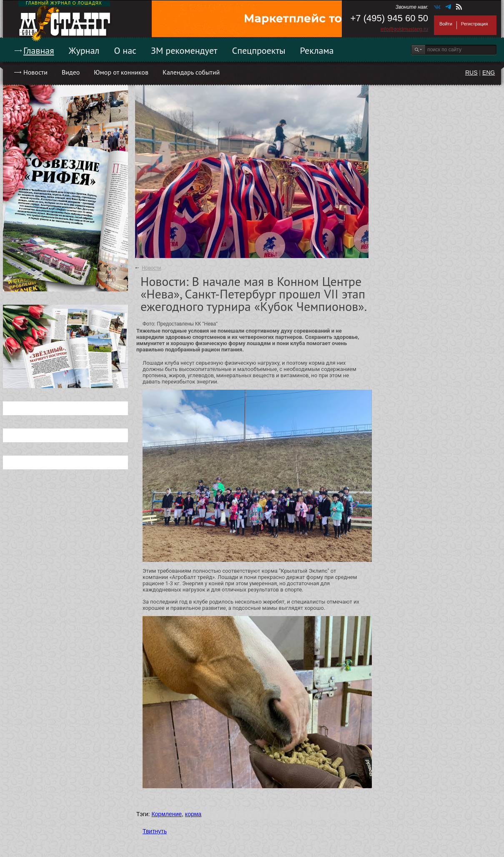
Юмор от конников (121, 72)
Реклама (317, 50)
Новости (35, 72)
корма (193, 814)
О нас (125, 50)
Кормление (167, 814)
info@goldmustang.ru (404, 29)
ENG (489, 73)
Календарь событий (191, 72)
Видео (71, 72)
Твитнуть (155, 831)
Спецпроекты (259, 50)
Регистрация (474, 24)
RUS (471, 73)
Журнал (84, 50)
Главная (39, 50)
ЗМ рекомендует (184, 50)
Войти (446, 24)
